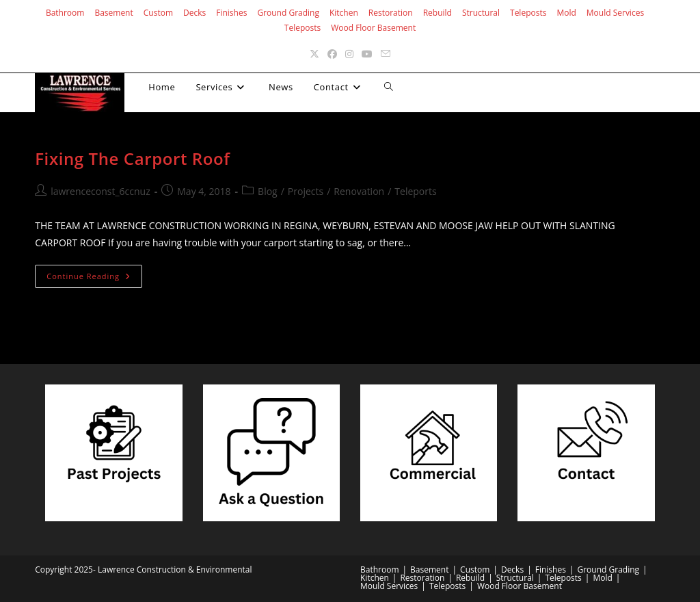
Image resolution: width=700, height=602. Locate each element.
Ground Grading (288, 13)
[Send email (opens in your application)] (386, 54)
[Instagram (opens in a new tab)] (349, 54)
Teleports (415, 191)
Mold (566, 13)
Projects (306, 191)
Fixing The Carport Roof (132, 158)
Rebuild (437, 13)
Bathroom (65, 13)
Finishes (231, 13)
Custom (158, 13)
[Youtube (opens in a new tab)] (367, 54)
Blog (268, 191)
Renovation (359, 191)
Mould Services (615, 13)
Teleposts (528, 13)
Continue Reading (94, 279)
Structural (481, 13)
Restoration (391, 13)
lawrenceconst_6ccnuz (100, 191)
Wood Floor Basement (373, 28)
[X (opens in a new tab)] (314, 54)
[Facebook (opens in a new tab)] (332, 54)
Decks (194, 13)
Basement (113, 13)
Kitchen (344, 13)
